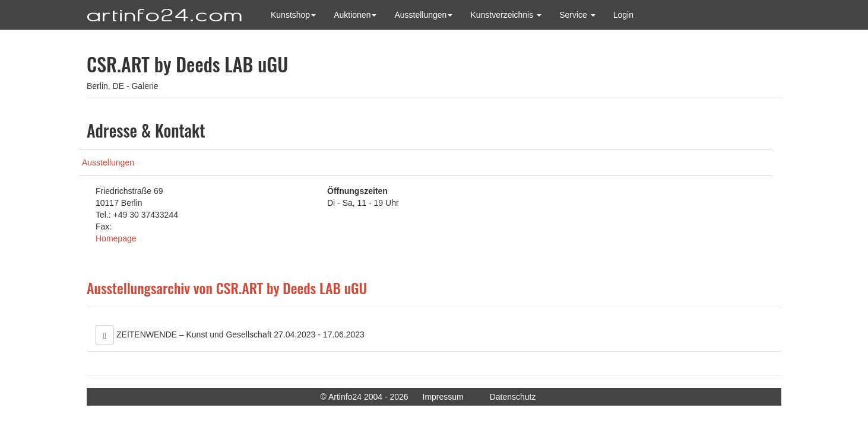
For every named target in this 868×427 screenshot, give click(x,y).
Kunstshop (293, 15)
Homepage (116, 238)
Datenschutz (513, 397)
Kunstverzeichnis (506, 15)
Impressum (443, 397)
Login (623, 15)
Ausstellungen (423, 15)
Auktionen (355, 15)
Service (577, 15)
